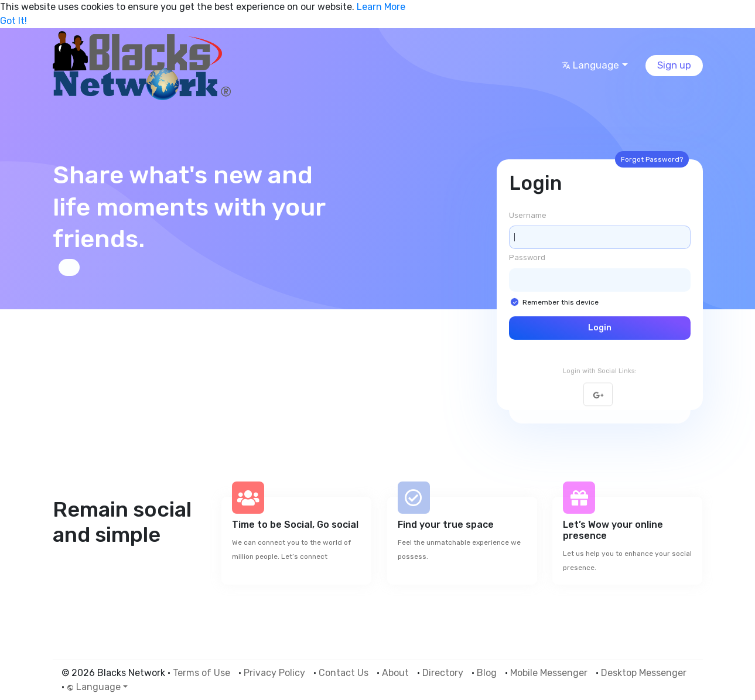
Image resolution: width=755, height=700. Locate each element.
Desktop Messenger (644, 673)
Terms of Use (201, 673)
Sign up (674, 65)
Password (527, 257)
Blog (487, 673)
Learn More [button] (381, 7)
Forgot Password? (652, 159)
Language (590, 65)
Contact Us (344, 673)
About (395, 673)
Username (528, 215)
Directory (443, 673)
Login (600, 328)
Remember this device (561, 302)
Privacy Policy (274, 673)
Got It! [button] (13, 21)
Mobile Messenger (549, 673)
